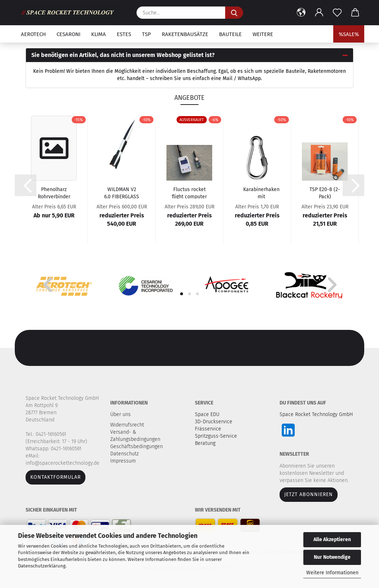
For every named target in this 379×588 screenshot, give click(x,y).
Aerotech (33, 34)
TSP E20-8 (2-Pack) (325, 193)
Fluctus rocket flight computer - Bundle (189, 193)
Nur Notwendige (332, 557)
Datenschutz (125, 454)
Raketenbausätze (185, 34)
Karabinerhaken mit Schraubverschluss (261, 193)
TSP (146, 34)
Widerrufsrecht (128, 425)
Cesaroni (68, 34)
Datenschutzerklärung (42, 566)
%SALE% (349, 34)
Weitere (263, 34)
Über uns (121, 414)
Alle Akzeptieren (332, 540)
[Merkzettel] (337, 13)
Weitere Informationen (332, 573)
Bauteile (230, 34)
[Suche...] (234, 13)
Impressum (123, 461)
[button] (301, 13)
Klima (99, 34)
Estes (124, 34)
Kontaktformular (55, 477)
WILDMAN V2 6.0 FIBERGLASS (122, 193)
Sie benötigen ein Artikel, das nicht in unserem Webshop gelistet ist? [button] (123, 55)
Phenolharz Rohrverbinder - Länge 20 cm (54, 193)
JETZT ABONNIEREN (309, 494)
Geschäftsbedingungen (137, 446)
